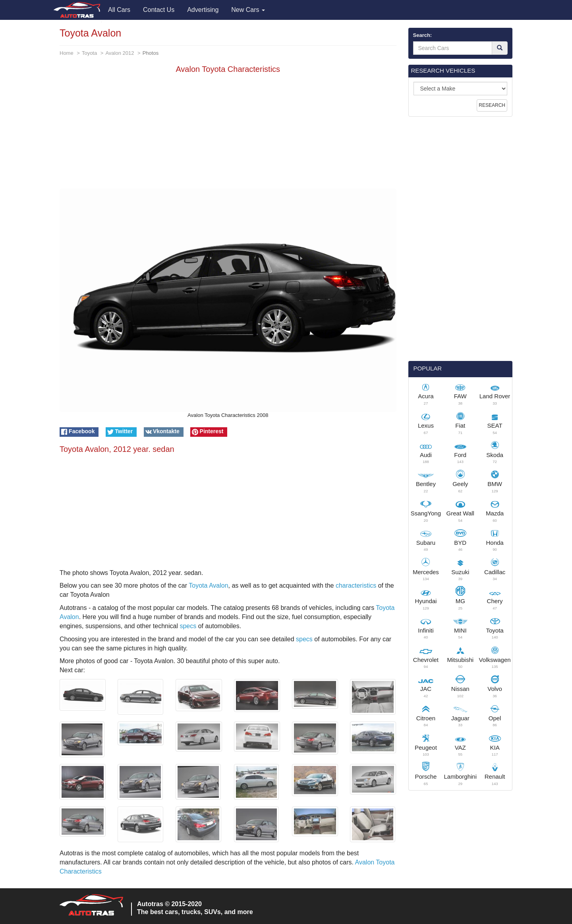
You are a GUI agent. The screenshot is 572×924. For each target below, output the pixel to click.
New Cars (248, 10)
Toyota (89, 53)
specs (188, 626)
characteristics (356, 585)
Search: (423, 35)
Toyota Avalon (208, 585)
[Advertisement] (228, 133)
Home (67, 53)
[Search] (500, 48)
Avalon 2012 (120, 53)
